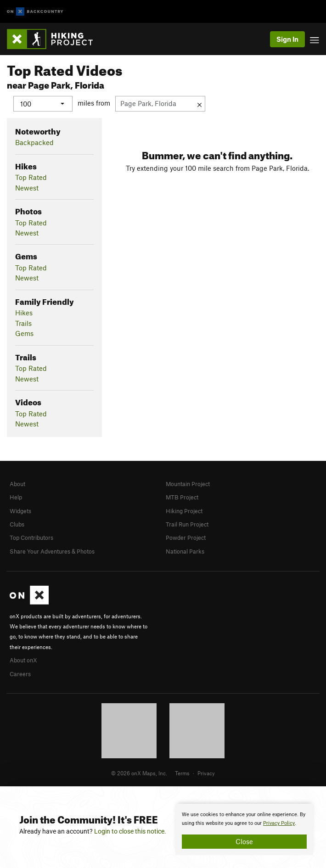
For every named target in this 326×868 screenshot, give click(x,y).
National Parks (185, 551)
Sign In (287, 39)
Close (244, 841)
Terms (182, 773)
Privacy (206, 773)
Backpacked (34, 142)
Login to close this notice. (130, 831)
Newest (27, 187)
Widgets (20, 510)
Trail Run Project (187, 524)
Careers (20, 673)
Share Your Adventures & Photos (52, 551)
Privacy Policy (279, 823)
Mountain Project (188, 483)
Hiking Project (184, 510)
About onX (23, 660)
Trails (23, 323)
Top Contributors (31, 538)
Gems (24, 333)
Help (16, 497)
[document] (244, 829)
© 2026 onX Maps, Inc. (139, 773)
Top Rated (31, 177)
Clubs (17, 524)
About (17, 483)
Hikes (24, 313)
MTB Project (182, 497)
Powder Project (186, 538)
